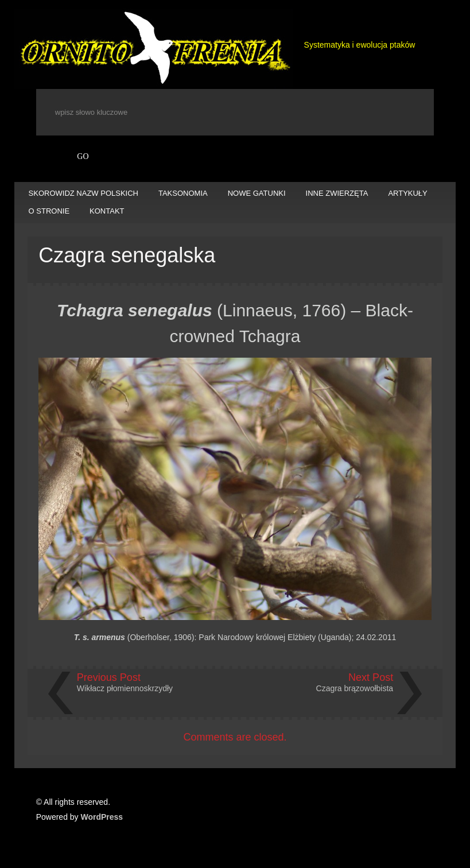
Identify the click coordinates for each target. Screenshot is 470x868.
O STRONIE (49, 211)
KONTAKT (107, 211)
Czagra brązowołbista (355, 688)
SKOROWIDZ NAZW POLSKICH (83, 193)
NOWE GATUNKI (257, 193)
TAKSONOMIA (183, 193)
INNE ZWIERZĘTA (337, 193)
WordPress (102, 817)
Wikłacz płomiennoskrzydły (125, 688)
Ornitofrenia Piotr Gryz (154, 49)
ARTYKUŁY (407, 193)
